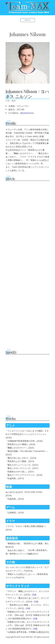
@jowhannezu (27, 113)
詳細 (34, 595)
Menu (27, 20)
